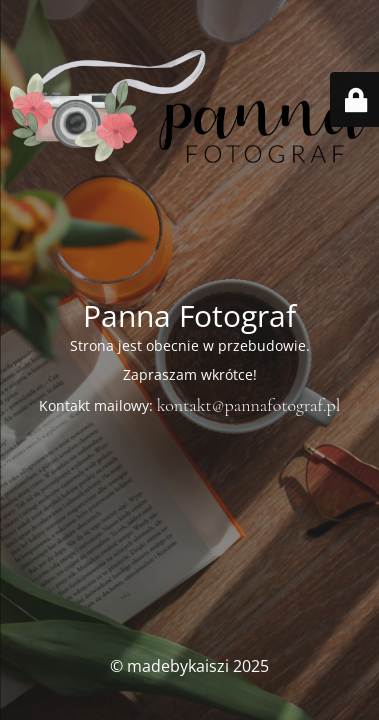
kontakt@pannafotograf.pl (249, 405)
